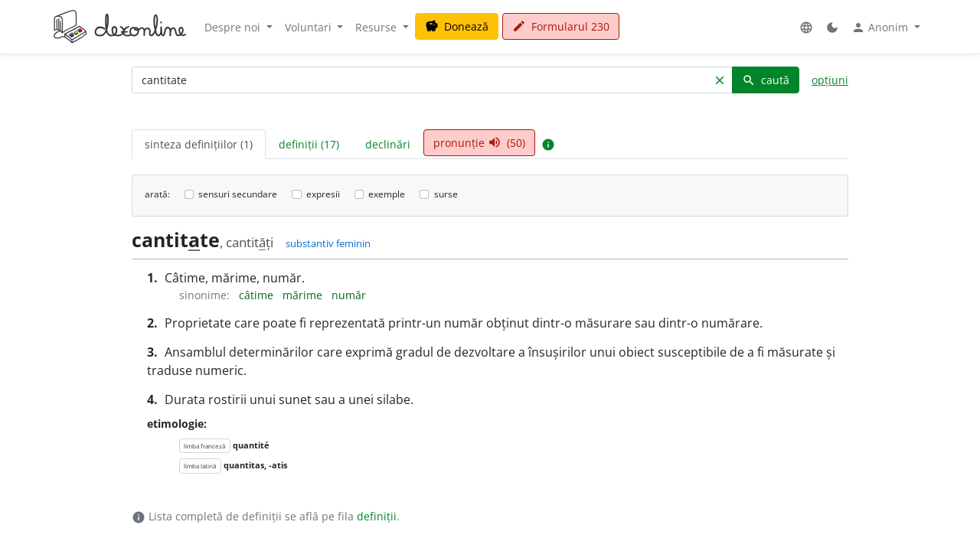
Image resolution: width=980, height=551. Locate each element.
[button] (806, 27)
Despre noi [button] (234, 27)
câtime (258, 295)
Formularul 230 (561, 26)
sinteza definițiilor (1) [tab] (199, 144)
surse (446, 194)
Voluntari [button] (310, 27)
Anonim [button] (881, 28)
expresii (323, 194)
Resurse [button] (377, 27)
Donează (457, 26)
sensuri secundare (238, 194)
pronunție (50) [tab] (479, 143)
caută (766, 80)
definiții (377, 516)
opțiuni (830, 80)
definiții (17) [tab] (309, 144)
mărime (304, 295)
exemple (387, 194)
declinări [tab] (388, 144)
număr (349, 295)
